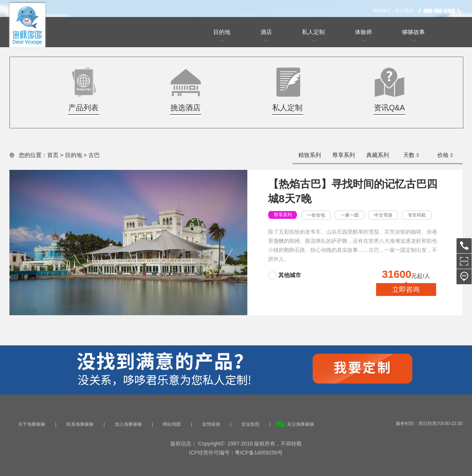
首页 (53, 155)
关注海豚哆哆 (301, 424)
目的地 (222, 32)
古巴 (94, 155)
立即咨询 (406, 290)
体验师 (363, 32)
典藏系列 (378, 155)
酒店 (266, 32)
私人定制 (313, 32)
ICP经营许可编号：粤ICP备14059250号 (236, 453)
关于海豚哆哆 (32, 424)
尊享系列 (344, 155)
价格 (443, 155)
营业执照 (250, 424)
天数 (409, 155)
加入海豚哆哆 (128, 424)
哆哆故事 (413, 32)
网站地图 (172, 424)
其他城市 (290, 275)
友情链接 (211, 424)
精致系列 (310, 155)
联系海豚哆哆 (80, 424)
